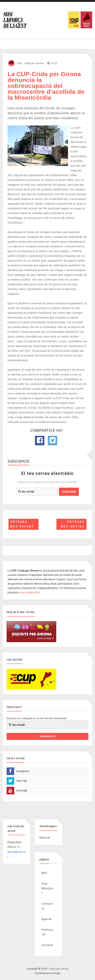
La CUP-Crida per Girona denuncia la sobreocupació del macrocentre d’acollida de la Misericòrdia (46, 86)
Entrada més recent (22, 524)
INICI (44, 873)
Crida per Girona (59, 969)
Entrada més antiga (73, 524)
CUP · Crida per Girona (30, 63)
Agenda (47, 919)
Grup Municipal (47, 888)
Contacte (47, 945)
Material (45, 838)
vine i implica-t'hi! (30, 592)
